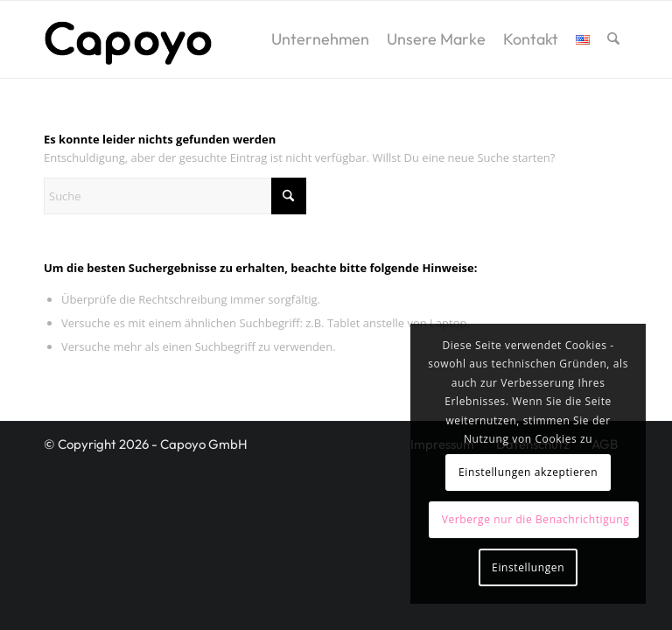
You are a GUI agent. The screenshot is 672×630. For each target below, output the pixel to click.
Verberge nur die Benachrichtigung (536, 519)
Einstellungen (528, 567)
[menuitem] (320, 39)
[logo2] (128, 39)
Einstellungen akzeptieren (528, 472)
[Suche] (613, 39)
